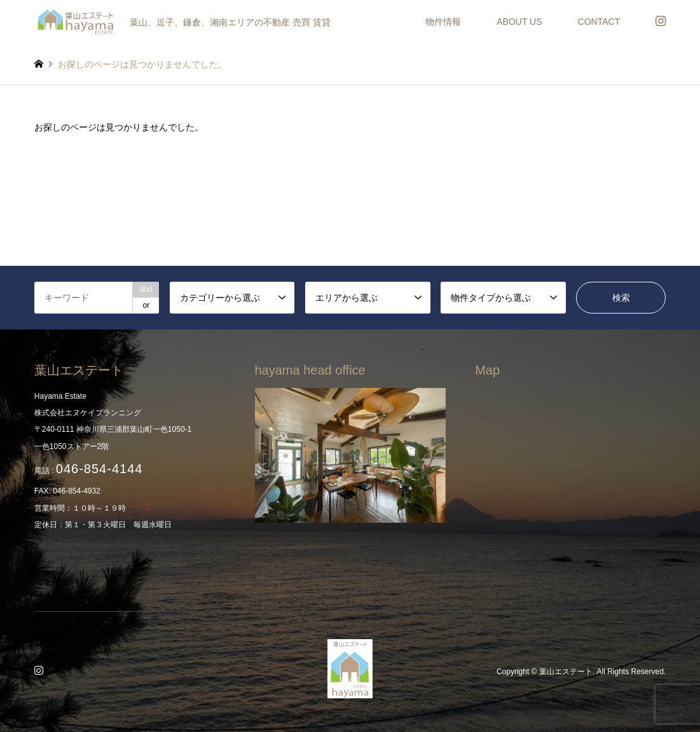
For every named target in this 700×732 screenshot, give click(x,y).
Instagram (41, 672)
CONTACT (599, 22)
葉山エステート (566, 672)
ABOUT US (519, 22)
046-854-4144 (100, 469)
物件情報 (443, 22)
